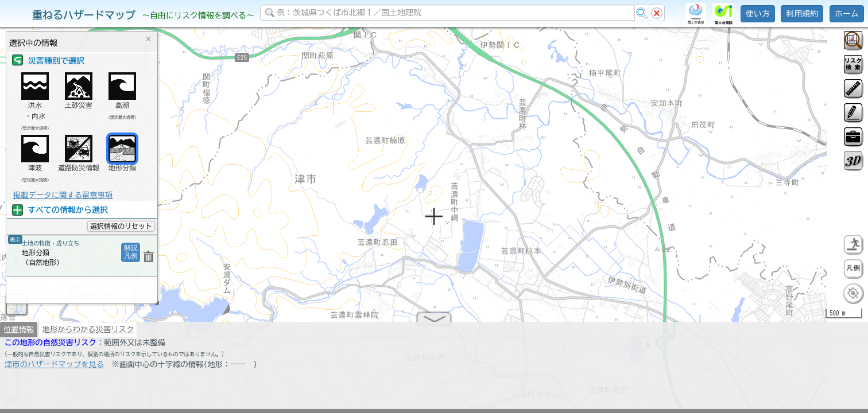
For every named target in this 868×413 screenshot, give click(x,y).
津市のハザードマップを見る (54, 369)
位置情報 (19, 334)
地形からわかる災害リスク (88, 334)
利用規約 (802, 14)
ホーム (847, 14)
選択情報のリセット (121, 226)
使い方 (758, 14)
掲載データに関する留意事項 (63, 195)
